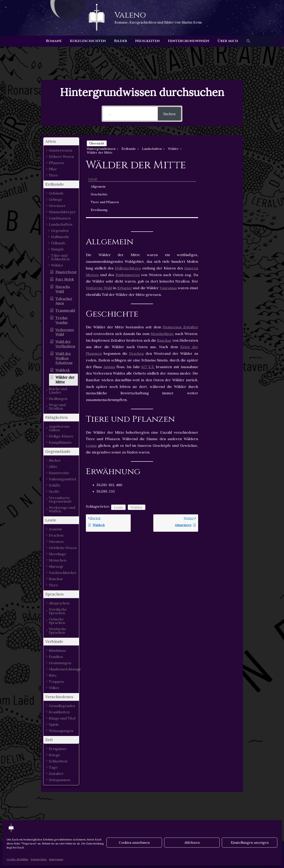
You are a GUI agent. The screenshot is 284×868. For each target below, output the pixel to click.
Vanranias (168, 236)
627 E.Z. (148, 315)
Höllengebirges (128, 216)
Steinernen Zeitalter (180, 275)
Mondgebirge (162, 282)
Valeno (130, 15)
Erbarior (125, 236)
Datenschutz (39, 859)
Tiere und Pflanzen (218, 167)
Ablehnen (192, 843)
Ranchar (164, 288)
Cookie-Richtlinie (18, 859)
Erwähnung (219, 177)
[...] (130, 114)
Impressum (56, 859)
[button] (245, 41)
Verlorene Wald (99, 236)
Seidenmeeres (128, 223)
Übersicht (97, 143)
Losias (91, 393)
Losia (118, 455)
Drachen (136, 301)
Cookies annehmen (134, 843)
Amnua (109, 315)
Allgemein (218, 149)
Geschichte (219, 157)
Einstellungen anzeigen (250, 843)
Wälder (137, 455)
